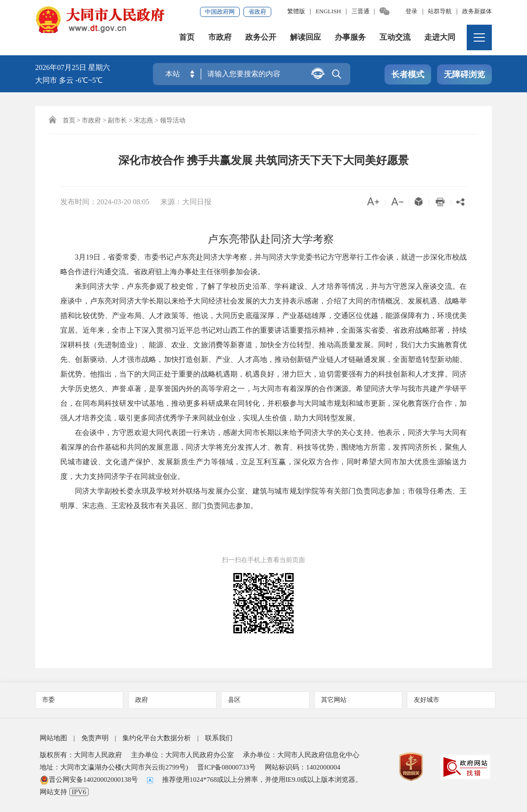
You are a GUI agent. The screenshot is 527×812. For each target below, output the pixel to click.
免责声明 (95, 738)
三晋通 (361, 11)
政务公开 (261, 38)
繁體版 (296, 11)
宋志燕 (143, 120)
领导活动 (173, 120)
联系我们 (219, 738)
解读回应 (306, 38)
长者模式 (408, 75)
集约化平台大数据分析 (157, 738)
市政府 (220, 38)
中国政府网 (220, 12)
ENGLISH (328, 11)
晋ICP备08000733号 (227, 767)
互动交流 (395, 38)
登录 (411, 11)
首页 (187, 38)
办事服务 (350, 38)
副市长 (117, 120)
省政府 (257, 12)
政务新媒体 (477, 11)
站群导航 (440, 11)
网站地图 (53, 738)
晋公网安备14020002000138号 (89, 780)
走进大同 (440, 38)
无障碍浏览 (464, 75)
